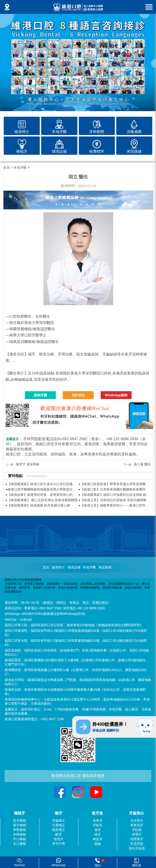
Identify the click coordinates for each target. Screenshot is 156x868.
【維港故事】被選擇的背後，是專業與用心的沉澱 (43, 495)
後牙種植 (20, 825)
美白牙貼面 (137, 848)
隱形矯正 (59, 830)
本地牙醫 (20, 168)
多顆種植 (20, 834)
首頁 (46, 567)
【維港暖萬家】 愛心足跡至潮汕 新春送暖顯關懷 (43, 500)
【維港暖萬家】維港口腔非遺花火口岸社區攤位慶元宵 (46, 484)
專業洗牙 (137, 825)
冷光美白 (137, 820)
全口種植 (20, 844)
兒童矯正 (59, 825)
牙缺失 (98, 825)
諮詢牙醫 (40, 395)
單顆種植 (20, 830)
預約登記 (78, 395)
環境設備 (74, 567)
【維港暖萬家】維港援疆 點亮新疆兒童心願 (39, 505)
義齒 (98, 844)
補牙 (98, 830)
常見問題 (137, 844)
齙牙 (59, 834)
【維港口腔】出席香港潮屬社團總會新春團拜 (113, 489)
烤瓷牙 (98, 839)
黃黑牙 (137, 834)
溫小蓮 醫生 (142, 464)
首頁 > (8, 168)
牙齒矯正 (59, 820)
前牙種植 (20, 820)
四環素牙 (137, 839)
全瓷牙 (98, 820)
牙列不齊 (59, 844)
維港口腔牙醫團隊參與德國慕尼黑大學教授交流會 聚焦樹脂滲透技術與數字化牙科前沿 (70, 489)
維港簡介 (58, 567)
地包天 (59, 839)
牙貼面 (137, 830)
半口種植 (20, 839)
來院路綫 (105, 567)
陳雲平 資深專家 (28, 464)
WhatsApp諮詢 (116, 395)
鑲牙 (98, 834)
